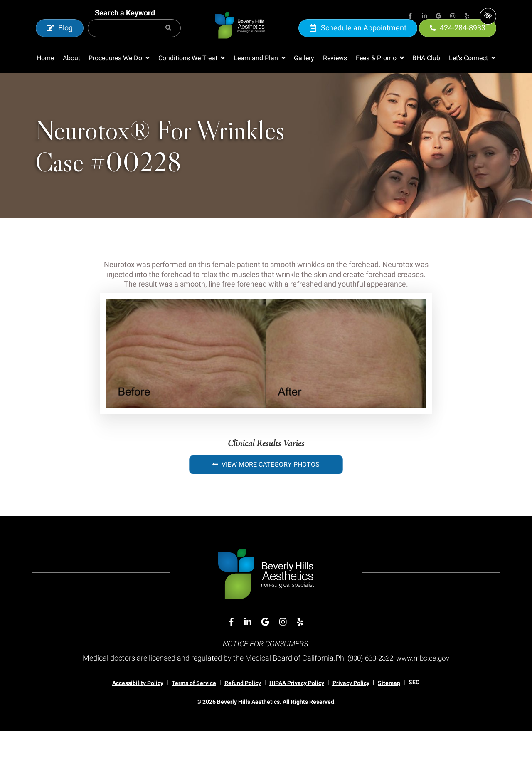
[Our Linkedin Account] (424, 17)
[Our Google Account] (438, 17)
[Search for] (134, 41)
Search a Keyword (125, 26)
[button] (119, 84)
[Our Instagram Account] (453, 17)
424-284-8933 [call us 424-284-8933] (458, 41)
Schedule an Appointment (358, 41)
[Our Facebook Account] (410, 17)
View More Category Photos (266, 490)
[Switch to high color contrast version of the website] (488, 16)
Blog (60, 41)
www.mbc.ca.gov (425, 684)
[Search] (168, 41)
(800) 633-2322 (369, 684)
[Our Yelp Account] (467, 17)
